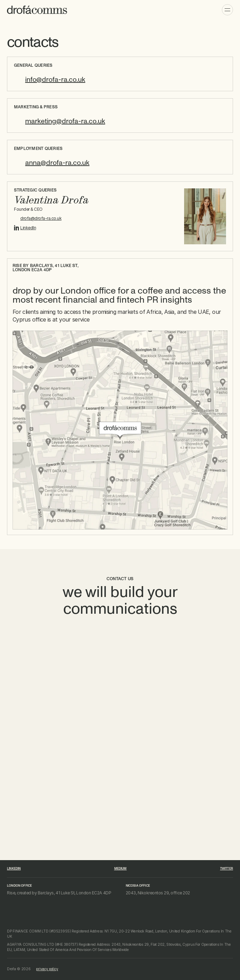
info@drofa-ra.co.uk (55, 80)
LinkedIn (28, 228)
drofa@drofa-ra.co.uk (41, 218)
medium (121, 869)
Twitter (227, 869)
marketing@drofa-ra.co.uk (65, 121)
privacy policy (47, 969)
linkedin (14, 869)
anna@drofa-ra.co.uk (57, 163)
